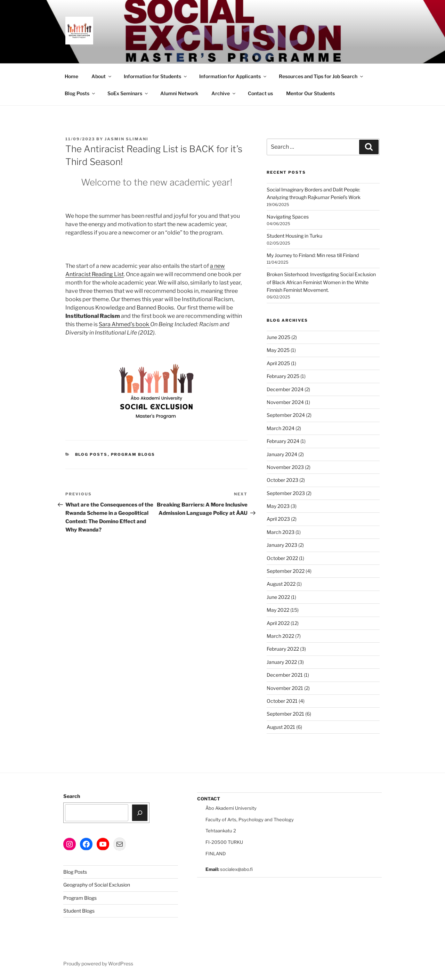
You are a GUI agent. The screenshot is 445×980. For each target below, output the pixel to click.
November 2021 (285, 688)
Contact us (260, 93)
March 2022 (280, 636)
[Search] (140, 813)
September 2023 (286, 493)
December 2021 (285, 675)
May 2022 (278, 610)
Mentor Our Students (310, 93)
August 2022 (281, 584)
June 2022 (278, 597)
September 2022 (286, 571)
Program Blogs (133, 454)
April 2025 (278, 363)
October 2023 (282, 480)
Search (72, 796)
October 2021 (282, 701)
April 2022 (278, 623)
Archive (224, 93)
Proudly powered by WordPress (98, 963)
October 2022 (282, 558)
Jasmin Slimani (127, 139)
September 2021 (285, 714)
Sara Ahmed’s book (124, 324)
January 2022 (282, 662)
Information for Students (156, 76)
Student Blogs (79, 911)
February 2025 (283, 376)
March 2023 (281, 532)
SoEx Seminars (128, 93)
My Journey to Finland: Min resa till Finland (313, 255)
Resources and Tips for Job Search (321, 76)
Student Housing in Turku (294, 236)
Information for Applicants (233, 76)
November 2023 (285, 467)
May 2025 (278, 350)
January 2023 (282, 545)
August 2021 (281, 727)
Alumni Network (179, 93)
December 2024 (285, 389)
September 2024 (286, 415)
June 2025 (278, 337)
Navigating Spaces (288, 217)
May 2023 (278, 506)
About (102, 76)
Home (71, 76)
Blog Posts (80, 93)
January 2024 (282, 454)
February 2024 (283, 441)
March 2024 (281, 428)
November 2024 (285, 402)
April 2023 (278, 519)
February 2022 (283, 649)
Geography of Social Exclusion (97, 885)
